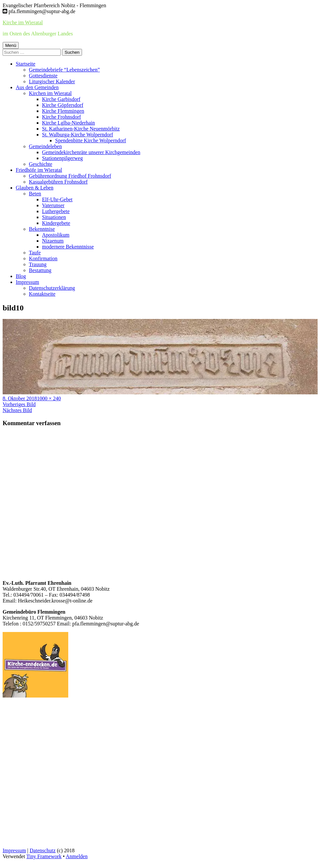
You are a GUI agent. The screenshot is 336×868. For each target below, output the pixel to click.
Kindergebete (56, 223)
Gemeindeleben (45, 146)
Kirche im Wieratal (23, 22)
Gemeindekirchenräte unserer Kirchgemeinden (91, 152)
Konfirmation (43, 258)
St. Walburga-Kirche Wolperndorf (77, 135)
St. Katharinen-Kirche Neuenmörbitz (81, 129)
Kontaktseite (42, 294)
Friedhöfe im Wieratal (39, 170)
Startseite (26, 64)
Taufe (35, 253)
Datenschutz (42, 850)
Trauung (38, 264)
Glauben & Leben (35, 188)
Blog (21, 276)
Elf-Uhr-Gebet (57, 199)
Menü (11, 45)
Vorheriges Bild (19, 404)
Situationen (54, 217)
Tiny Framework (44, 856)
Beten (35, 194)
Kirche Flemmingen (63, 111)
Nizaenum (53, 241)
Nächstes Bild (17, 410)
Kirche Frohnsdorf (62, 117)
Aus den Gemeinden (37, 87)
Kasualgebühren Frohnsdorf (58, 182)
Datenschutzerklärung (52, 288)
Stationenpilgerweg (62, 158)
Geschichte (41, 164)
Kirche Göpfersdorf (63, 105)
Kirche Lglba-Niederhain (68, 123)
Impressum (27, 282)
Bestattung (40, 270)
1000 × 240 (49, 398)
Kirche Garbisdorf (61, 99)
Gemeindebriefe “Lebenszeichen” (64, 70)
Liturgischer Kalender (52, 81)
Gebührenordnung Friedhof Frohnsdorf (70, 176)
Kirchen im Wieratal (50, 93)
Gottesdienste (43, 76)
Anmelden (77, 856)
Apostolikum (56, 235)
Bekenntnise (42, 229)
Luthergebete (56, 211)
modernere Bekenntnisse (68, 247)
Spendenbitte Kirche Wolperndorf (91, 140)
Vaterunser (53, 205)
